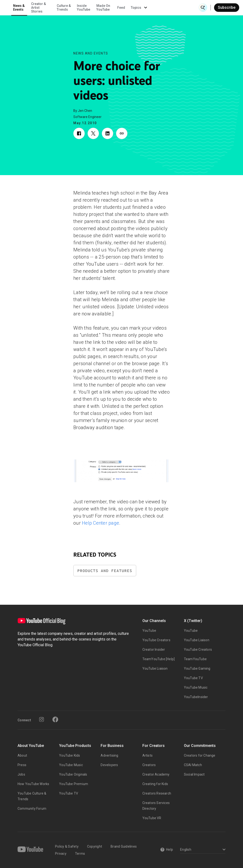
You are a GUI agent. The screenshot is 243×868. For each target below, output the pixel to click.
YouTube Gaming (197, 668)
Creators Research (157, 793)
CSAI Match (193, 765)
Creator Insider (154, 650)
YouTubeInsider (196, 697)
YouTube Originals (73, 774)
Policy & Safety (67, 846)
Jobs (21, 774)
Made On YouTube (151, 8)
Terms (80, 854)
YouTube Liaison (155, 668)
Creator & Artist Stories (86, 8)
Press (22, 765)
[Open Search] (203, 8)
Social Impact (194, 774)
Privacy (61, 854)
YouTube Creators (156, 640)
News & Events (66, 8)
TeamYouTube (195, 659)
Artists (147, 755)
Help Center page (100, 523)
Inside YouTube (131, 8)
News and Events (91, 53)
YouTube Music (196, 687)
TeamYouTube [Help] (159, 659)
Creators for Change (200, 755)
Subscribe (227, 7)
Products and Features (105, 571)
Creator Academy (156, 774)
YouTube (149, 631)
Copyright (95, 846)
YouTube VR (152, 818)
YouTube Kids (70, 755)
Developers (109, 765)
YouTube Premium (74, 784)
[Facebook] (55, 719)
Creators (149, 765)
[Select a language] (202, 850)
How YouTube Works (33, 784)
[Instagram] (42, 719)
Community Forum (32, 809)
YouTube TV (193, 678)
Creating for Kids (155, 784)
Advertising (109, 755)
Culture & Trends (111, 8)
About (22, 755)
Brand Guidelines (124, 846)
